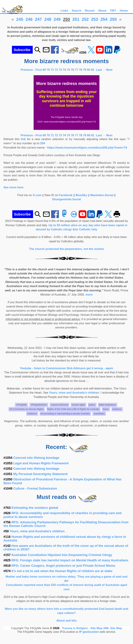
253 (95, 19)
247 (38, 19)
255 (113, 19)
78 (81, 70)
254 (104, 19)
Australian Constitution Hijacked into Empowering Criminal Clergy (62, 555)
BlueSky (81, 195)
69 (44, 70)
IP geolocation (89, 632)
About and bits (66, 621)
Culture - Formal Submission (35, 488)
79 (85, 70)
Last (99, 70)
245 (20, 19)
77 (77, 70)
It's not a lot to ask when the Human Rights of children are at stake (62, 571)
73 (60, 70)
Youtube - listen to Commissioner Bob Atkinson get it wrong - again (66, 368)
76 (72, 70)
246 (29, 19)
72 (56, 70)
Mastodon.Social (102, 195)
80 (89, 70)
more (89, 295)
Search (77, 11)
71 (52, 70)
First (39, 70)
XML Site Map (113, 628)
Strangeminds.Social (66, 199)
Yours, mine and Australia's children (74, 393)
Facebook (66, 195)
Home (124, 11)
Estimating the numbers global (35, 508)
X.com (37, 195)
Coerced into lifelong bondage (36, 458)
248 (48, 19)
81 (93, 70)
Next (109, 70)
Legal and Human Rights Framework (41, 463)
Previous (27, 70)
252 (85, 19)
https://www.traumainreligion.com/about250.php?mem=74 (87, 148)
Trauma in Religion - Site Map (83, 628)
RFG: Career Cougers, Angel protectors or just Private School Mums (63, 566)
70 (48, 70)
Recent (90, 11)
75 (68, 70)
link (23, 139)
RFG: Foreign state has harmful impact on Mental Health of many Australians (70, 560)
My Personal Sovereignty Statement (41, 474)
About (102, 11)
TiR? (113, 11)
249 (57, 19)
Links (64, 11)
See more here (14, 187)
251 (76, 19)
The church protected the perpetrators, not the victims (67, 249)
